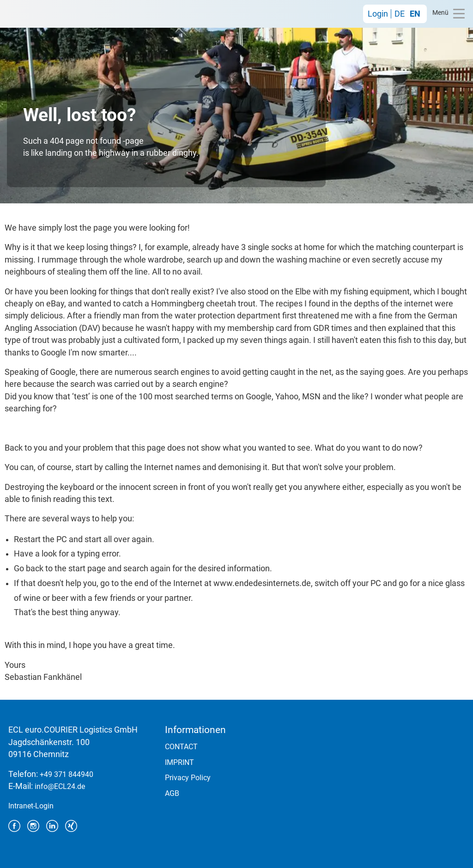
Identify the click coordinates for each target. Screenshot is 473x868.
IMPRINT (179, 762)
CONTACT (181, 747)
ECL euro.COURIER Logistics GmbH (48, 14)
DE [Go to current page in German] (400, 14)
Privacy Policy (188, 778)
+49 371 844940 (67, 774)
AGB (172, 793)
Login (378, 14)
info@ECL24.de (60, 786)
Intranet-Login (31, 806)
